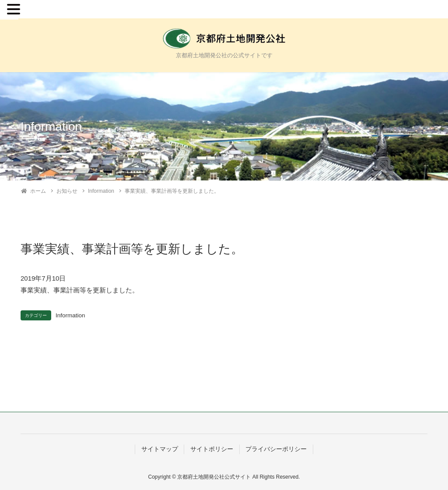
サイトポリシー (212, 449)
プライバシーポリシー (276, 449)
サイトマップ (160, 449)
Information (70, 315)
